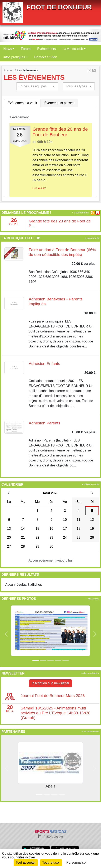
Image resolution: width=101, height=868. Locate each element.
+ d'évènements (80, 213)
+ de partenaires (90, 732)
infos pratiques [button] (14, 57)
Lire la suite (39, 188)
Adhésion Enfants (44, 364)
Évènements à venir (22, 103)
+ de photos (93, 599)
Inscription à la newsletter (51, 683)
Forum (26, 49)
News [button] (8, 49)
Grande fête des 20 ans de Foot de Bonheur (60, 132)
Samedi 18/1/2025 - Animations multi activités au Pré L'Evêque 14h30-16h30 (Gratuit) (56, 713)
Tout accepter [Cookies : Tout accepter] (26, 862)
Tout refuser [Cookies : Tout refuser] (51, 862)
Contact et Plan (46, 57)
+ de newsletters (90, 673)
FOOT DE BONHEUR (59, 7)
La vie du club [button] (73, 49)
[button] (6, 634)
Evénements (46, 49)
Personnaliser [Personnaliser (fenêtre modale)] (77, 862)
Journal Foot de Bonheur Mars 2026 (53, 696)
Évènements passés (59, 103)
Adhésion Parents (45, 423)
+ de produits (92, 238)
